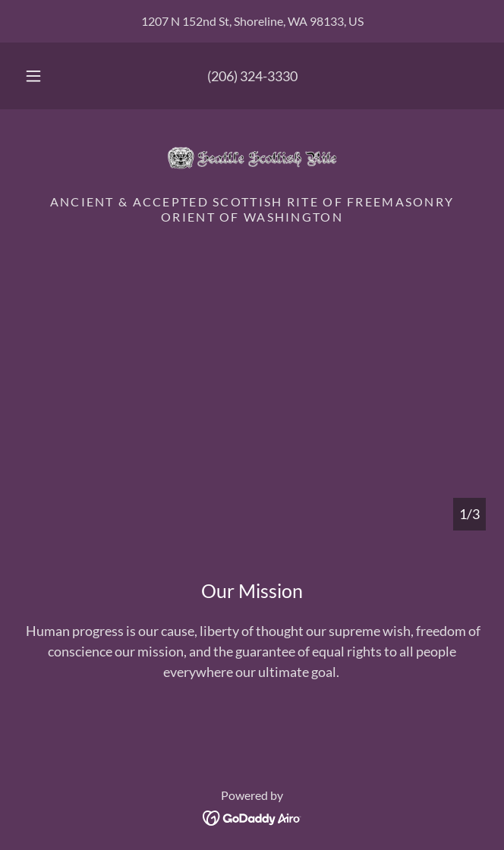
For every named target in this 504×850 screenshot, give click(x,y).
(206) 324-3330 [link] (252, 76)
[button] (40, 76)
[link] (252, 158)
